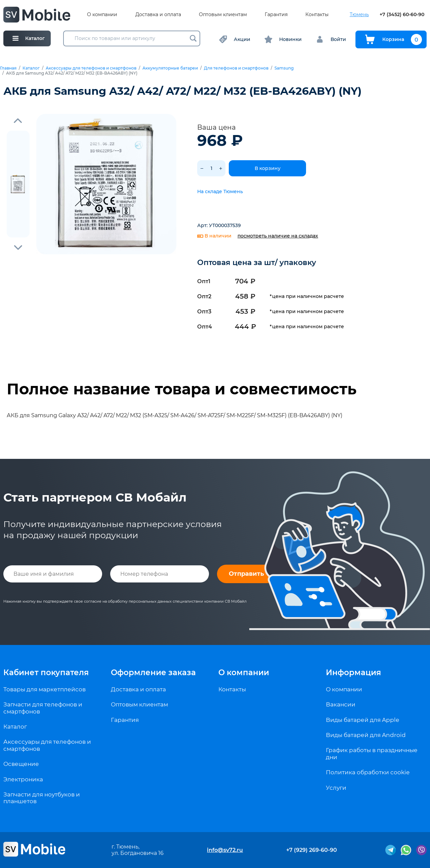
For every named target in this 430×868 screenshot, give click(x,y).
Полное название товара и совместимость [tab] (182, 389)
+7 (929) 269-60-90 (312, 850)
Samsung (284, 68)
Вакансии (341, 704)
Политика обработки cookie (368, 772)
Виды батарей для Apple (362, 720)
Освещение (21, 764)
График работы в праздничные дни (372, 753)
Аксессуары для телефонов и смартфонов (91, 68)
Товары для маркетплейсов (45, 689)
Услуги (336, 788)
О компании (102, 15)
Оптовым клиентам (223, 15)
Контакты (317, 15)
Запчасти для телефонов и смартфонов (43, 708)
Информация (353, 672)
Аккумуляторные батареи (170, 68)
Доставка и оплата (158, 15)
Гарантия (276, 15)
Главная (8, 68)
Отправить (246, 574)
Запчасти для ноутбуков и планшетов (42, 798)
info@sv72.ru (225, 850)
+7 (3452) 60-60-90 (402, 15)
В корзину (268, 168)
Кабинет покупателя (46, 672)
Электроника (23, 779)
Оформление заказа (153, 672)
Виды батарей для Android (366, 735)
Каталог (31, 68)
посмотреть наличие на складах (278, 236)
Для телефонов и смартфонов (236, 68)
